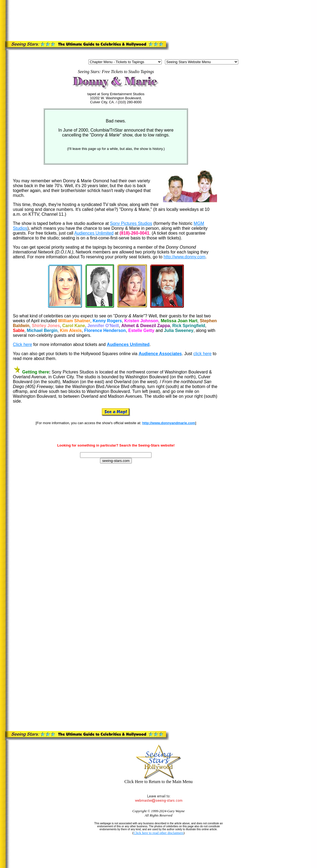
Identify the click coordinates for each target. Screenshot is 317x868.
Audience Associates (160, 354)
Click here (23, 344)
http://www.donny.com (185, 257)
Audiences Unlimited (94, 233)
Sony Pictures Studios (131, 223)
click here (202, 354)
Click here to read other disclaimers (158, 833)
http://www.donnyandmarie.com (169, 423)
